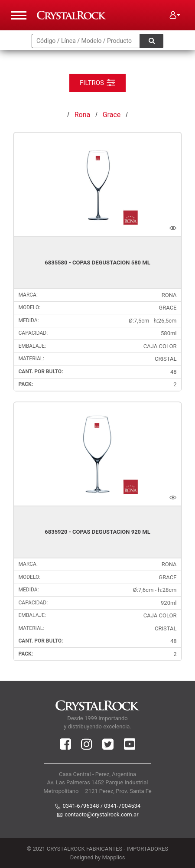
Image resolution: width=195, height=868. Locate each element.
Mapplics (113, 857)
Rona (82, 115)
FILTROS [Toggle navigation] (97, 82)
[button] (175, 15)
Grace (112, 115)
